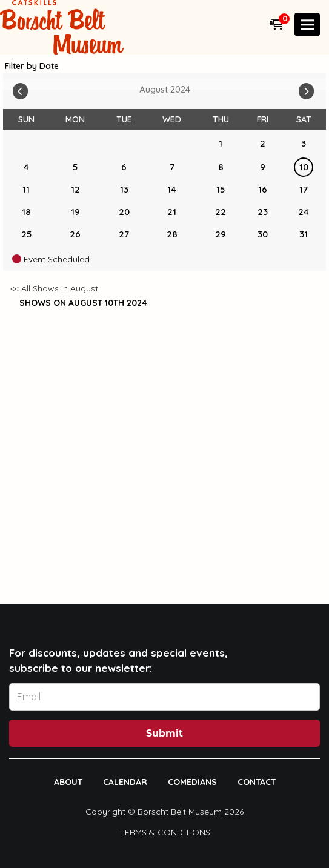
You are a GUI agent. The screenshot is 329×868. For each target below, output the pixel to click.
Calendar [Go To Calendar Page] (125, 782)
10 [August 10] (304, 167)
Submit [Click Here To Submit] (164, 733)
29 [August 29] (221, 234)
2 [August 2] (263, 143)
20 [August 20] (124, 212)
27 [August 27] (124, 234)
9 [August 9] (263, 167)
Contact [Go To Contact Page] (257, 782)
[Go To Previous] (20, 88)
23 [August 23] (263, 212)
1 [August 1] (221, 143)
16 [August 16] (263, 189)
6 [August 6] (124, 167)
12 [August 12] (75, 189)
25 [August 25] (26, 234)
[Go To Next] (306, 88)
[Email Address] (164, 697)
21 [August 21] (172, 212)
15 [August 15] (221, 189)
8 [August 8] (221, 167)
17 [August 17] (304, 189)
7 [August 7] (172, 167)
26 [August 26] (75, 234)
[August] (172, 144)
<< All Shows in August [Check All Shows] (54, 288)
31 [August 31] (304, 234)
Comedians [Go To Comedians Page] (192, 782)
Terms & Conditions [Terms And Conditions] (165, 832)
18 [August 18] (26, 212)
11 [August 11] (26, 189)
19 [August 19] (75, 212)
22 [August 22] (221, 212)
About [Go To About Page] (68, 782)
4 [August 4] (26, 167)
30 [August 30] (263, 234)
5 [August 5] (75, 167)
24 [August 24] (304, 212)
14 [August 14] (172, 189)
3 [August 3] (304, 143)
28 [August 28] (172, 234)
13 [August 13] (124, 189)
